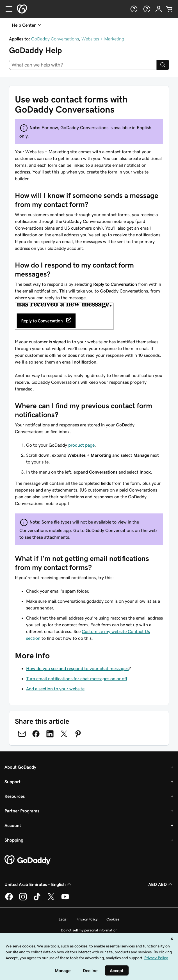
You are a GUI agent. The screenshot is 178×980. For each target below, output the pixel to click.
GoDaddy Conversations (55, 39)
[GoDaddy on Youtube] (65, 899)
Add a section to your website (55, 689)
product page (81, 445)
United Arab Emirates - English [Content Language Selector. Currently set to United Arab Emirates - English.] (38, 884)
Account (13, 825)
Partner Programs (22, 811)
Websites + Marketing (103, 39)
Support (12, 782)
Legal (63, 919)
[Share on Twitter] (64, 734)
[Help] (133, 9)
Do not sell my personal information (89, 930)
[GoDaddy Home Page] (28, 860)
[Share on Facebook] (36, 734)
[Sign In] (159, 9)
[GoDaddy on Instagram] (23, 899)
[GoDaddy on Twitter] (51, 899)
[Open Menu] (7, 9)
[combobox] (83, 65)
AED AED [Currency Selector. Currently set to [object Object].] (161, 884)
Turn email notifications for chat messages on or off (77, 679)
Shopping (14, 840)
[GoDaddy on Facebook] (9, 899)
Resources (15, 796)
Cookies (113, 919)
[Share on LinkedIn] (50, 734)
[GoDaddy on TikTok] (37, 899)
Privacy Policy (87, 919)
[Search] (163, 65)
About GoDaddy (20, 767)
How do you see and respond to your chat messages (77, 668)
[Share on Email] (22, 734)
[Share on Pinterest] (78, 734)
